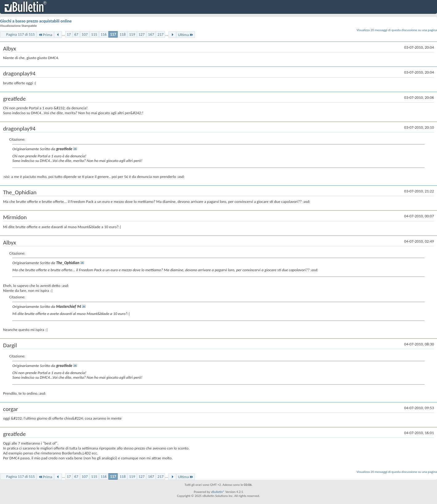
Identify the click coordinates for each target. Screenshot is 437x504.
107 (85, 34)
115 (94, 34)
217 (160, 34)
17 (69, 34)
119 (132, 34)
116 (104, 34)
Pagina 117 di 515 (20, 34)
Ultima (186, 35)
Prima (45, 35)
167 (151, 34)
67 (76, 34)
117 (113, 34)
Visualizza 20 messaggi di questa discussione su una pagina (397, 30)
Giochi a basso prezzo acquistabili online (36, 21)
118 (123, 34)
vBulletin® (218, 492)
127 (142, 34)
